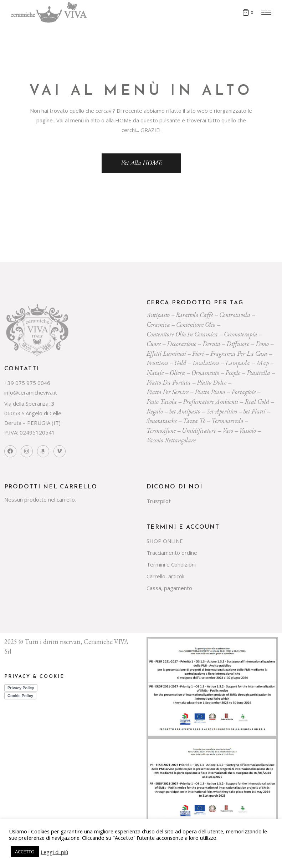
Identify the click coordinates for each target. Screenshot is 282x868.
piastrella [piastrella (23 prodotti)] (258, 373)
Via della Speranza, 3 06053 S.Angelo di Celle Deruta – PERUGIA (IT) (33, 413)
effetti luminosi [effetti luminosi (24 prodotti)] (166, 353)
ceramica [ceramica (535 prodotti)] (158, 324)
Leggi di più (54, 852)
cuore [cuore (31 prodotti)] (154, 344)
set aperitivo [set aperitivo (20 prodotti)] (222, 411)
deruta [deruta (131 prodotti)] (211, 344)
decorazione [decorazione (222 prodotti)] (181, 344)
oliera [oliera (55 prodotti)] (177, 373)
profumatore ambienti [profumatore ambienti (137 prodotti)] (211, 402)
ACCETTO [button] (25, 852)
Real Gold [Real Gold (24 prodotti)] (257, 402)
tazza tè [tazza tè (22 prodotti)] (194, 421)
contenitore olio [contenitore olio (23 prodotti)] (196, 324)
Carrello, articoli (165, 576)
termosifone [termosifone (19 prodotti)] (161, 430)
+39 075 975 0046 (27, 383)
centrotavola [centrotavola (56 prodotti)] (235, 315)
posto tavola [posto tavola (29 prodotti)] (162, 402)
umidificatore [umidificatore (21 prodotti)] (199, 430)
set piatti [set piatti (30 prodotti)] (254, 411)
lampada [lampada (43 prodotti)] (238, 363)
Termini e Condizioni (171, 564)
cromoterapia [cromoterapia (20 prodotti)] (241, 334)
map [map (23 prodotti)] (263, 363)
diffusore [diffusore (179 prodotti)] (238, 344)
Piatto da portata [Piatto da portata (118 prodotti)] (169, 382)
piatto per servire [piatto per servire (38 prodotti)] (168, 392)
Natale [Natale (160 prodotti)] (155, 373)
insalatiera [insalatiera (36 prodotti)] (206, 363)
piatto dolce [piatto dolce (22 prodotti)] (212, 382)
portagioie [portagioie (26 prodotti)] (243, 392)
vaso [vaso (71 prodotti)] (228, 430)
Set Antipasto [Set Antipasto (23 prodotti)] (185, 411)
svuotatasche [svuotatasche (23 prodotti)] (162, 421)
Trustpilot (159, 501)
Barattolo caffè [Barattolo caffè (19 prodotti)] (194, 315)
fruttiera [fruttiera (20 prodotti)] (157, 363)
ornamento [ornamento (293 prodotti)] (205, 373)
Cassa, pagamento (169, 588)
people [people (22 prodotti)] (233, 373)
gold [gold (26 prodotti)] (180, 363)
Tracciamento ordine (172, 553)
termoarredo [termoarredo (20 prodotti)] (227, 421)
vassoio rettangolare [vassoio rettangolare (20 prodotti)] (171, 440)
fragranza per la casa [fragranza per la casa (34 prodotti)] (239, 353)
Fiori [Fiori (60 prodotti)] (198, 353)
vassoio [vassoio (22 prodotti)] (248, 430)
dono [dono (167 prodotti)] (262, 344)
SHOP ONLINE (165, 541)
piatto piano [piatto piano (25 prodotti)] (210, 392)
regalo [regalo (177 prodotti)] (155, 411)
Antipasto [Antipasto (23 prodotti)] (158, 315)
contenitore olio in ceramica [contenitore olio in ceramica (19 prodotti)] (182, 334)
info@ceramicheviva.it (31, 392)
